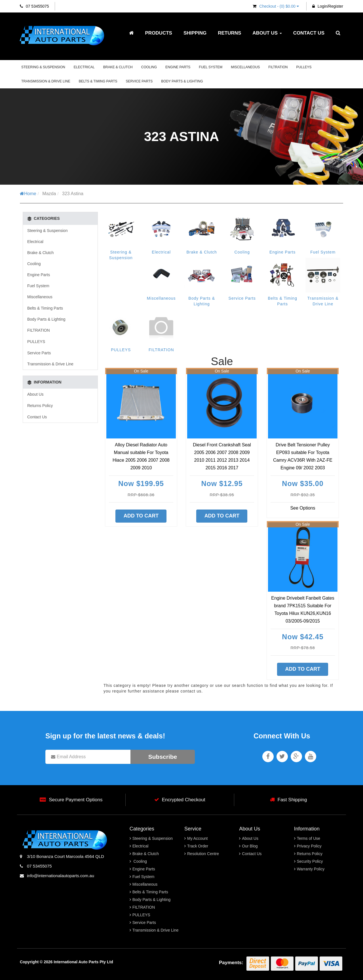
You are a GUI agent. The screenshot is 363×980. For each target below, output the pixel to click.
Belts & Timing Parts (98, 81)
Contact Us (309, 33)
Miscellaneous (245, 67)
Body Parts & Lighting (182, 81)
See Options (303, 508)
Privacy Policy (309, 846)
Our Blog (250, 846)
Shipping (195, 33)
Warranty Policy (311, 869)
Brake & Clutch (118, 67)
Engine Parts (178, 67)
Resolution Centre (203, 854)
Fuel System (211, 67)
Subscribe (163, 757)
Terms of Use (309, 838)
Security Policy (310, 861)
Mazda (49, 194)
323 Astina (73, 194)
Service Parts (139, 81)
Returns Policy (40, 406)
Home (28, 194)
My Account (197, 838)
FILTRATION (278, 67)
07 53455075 (34, 6)
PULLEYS (304, 67)
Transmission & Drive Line (46, 81)
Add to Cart (141, 516)
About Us (267, 33)
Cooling (149, 67)
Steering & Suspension (43, 67)
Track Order (198, 846)
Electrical (84, 67)
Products (158, 33)
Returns (229, 33)
